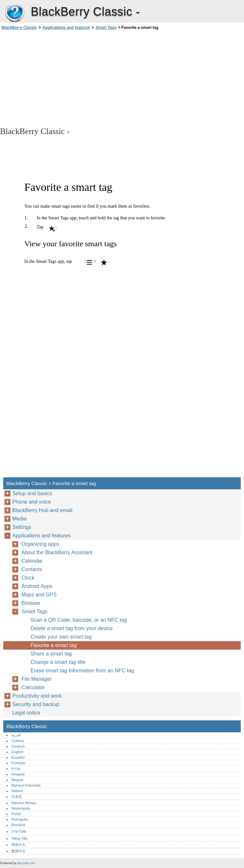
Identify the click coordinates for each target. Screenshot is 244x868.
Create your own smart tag (61, 637)
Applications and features (66, 28)
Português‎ (20, 819)
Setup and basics (32, 493)
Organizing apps (40, 544)
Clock (28, 578)
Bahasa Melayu (24, 803)
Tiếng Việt (19, 838)
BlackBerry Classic (15, 13)
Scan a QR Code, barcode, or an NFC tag (79, 620)
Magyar (17, 780)
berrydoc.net (26, 863)
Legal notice (26, 713)
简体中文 (18, 845)
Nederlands (21, 808)
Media (19, 519)
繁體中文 (18, 851)
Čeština (18, 741)
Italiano (17, 791)
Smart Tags (106, 28)
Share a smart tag (51, 654)
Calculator (33, 687)
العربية (16, 735)
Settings (22, 527)
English (17, 752)
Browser (31, 603)
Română (18, 825)
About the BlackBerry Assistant (57, 552)
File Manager (37, 679)
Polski (16, 814)
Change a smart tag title (58, 662)
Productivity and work (37, 696)
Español (18, 757)
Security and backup (36, 704)
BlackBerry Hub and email (42, 510)
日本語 (17, 797)
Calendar (32, 561)
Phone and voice (32, 502)
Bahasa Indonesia (26, 785)
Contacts (32, 569)
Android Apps (37, 586)
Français (18, 763)
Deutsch (18, 746)
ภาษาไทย (19, 831)
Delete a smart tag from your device (72, 628)
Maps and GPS (39, 595)
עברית (16, 768)
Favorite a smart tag (54, 645)
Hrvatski (18, 774)
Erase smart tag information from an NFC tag (82, 671)
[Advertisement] (58, 78)
